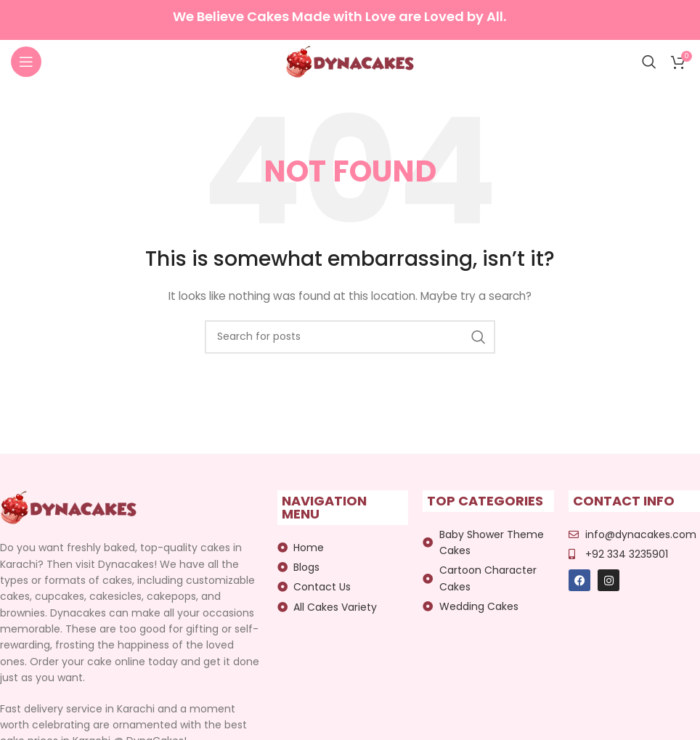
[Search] (649, 62)
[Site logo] (350, 61)
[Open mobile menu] (26, 62)
